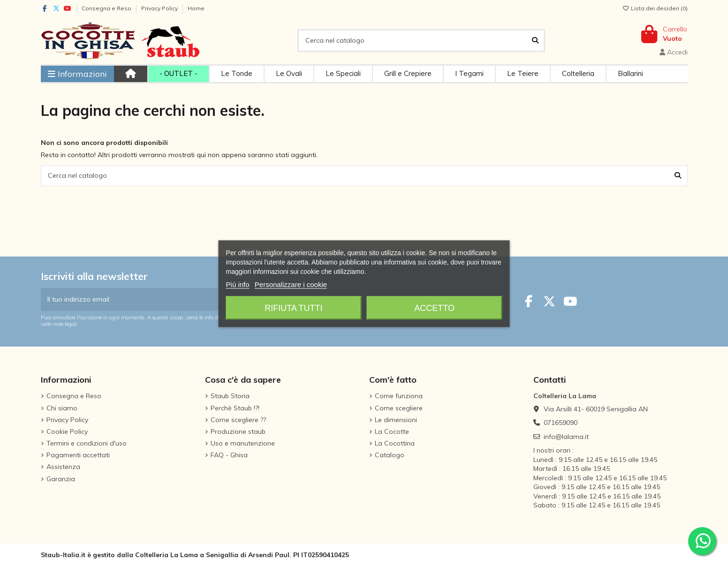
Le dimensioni (396, 420)
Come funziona (399, 396)
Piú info (238, 284)
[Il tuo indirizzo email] (136, 299)
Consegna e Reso (107, 8)
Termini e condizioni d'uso (87, 443)
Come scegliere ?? (238, 420)
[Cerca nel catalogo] (535, 41)
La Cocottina (395, 443)
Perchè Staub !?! (235, 408)
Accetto (434, 308)
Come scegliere (399, 408)
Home (196, 8)
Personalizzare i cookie (291, 284)
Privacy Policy (160, 8)
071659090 (561, 423)
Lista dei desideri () (655, 8)
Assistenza (63, 467)
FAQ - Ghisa (229, 455)
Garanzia (61, 479)
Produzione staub (238, 431)
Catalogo (390, 455)
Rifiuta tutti (293, 308)
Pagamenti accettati (78, 455)
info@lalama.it (566, 437)
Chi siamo (62, 408)
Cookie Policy (67, 431)
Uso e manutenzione (243, 443)
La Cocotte (392, 431)
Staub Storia (230, 396)
